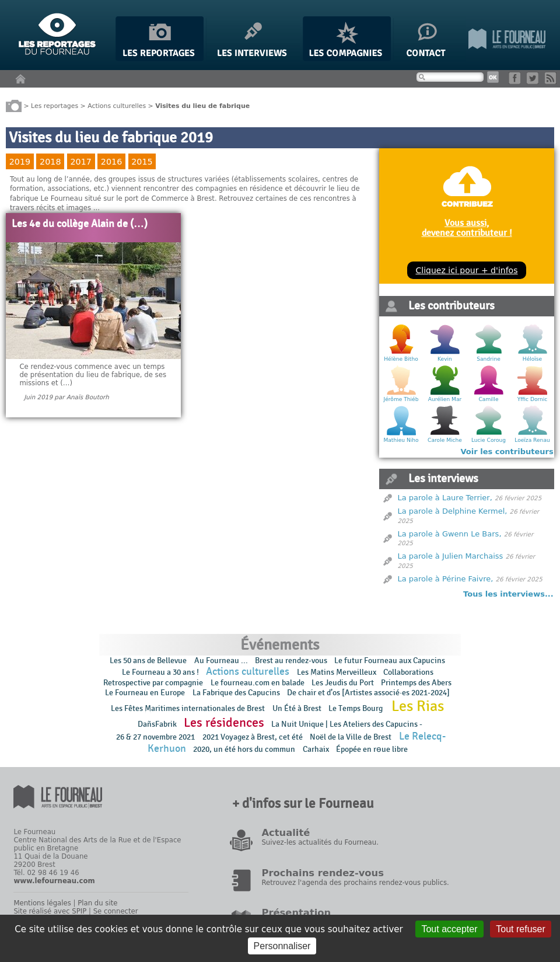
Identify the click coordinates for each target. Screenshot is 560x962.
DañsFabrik (157, 724)
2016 (111, 162)
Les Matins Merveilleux (337, 672)
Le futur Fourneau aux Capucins (390, 660)
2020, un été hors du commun (244, 749)
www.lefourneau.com (54, 881)
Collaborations (408, 672)
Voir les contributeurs (507, 452)
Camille (489, 399)
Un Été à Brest (297, 708)
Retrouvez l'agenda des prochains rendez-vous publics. (355, 883)
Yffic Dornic (533, 399)
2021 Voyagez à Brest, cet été (253, 737)
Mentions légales (42, 903)
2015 (142, 162)
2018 (50, 162)
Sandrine (489, 359)
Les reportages (55, 105)
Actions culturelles (117, 105)
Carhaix (316, 749)
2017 (80, 162)
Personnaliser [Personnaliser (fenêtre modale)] (282, 946)
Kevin (445, 359)
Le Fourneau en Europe (145, 693)
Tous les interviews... (508, 594)
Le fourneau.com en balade (258, 683)
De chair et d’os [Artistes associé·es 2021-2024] (368, 693)
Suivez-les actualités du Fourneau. (320, 842)
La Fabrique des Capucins (236, 693)
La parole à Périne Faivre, (446, 579)
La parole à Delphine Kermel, (453, 511)
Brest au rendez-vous (291, 660)
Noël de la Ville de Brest (351, 737)
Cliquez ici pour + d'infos (466, 270)
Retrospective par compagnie (153, 683)
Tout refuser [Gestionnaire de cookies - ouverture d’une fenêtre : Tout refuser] (520, 929)
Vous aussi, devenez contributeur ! (467, 228)
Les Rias (418, 706)
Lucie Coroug (489, 440)
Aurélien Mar (445, 399)
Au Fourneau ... (221, 660)
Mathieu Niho (401, 440)
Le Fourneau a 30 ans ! (160, 672)
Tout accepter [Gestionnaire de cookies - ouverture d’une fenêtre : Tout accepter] (449, 929)
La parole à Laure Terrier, (445, 498)
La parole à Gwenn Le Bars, (450, 534)
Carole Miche (445, 440)
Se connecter (116, 911)
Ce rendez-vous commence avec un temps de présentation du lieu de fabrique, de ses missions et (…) (93, 375)
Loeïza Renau (532, 440)
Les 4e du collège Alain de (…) (80, 224)
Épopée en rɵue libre (372, 749)
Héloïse (532, 359)
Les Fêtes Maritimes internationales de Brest (188, 708)
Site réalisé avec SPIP (50, 911)
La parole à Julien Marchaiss (451, 556)
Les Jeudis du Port (343, 683)
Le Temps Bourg (356, 708)
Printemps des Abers (416, 683)
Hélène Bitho (401, 359)
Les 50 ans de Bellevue (148, 660)
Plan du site (97, 903)
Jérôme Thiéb (401, 399)
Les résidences (224, 723)
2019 (20, 162)
